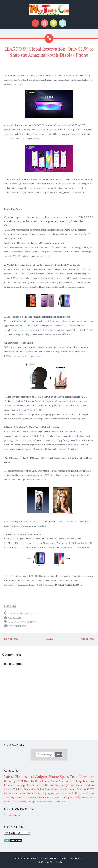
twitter (64, 793)
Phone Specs (59, 776)
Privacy (58, 862)
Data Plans (42, 781)
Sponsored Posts (29, 622)
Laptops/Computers (39, 797)
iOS (14, 789)
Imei (84, 793)
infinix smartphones (63, 785)
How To (29, 781)
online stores (69, 789)
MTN (20, 781)
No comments (17, 626)
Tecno (54, 781)
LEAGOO (13, 622)
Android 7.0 (21, 797)
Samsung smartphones (29, 802)
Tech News (79, 776)
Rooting (42, 793)
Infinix (41, 789)
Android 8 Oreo (58, 802)
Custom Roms (46, 802)
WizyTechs (15, 618)
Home (50, 639)
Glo (47, 785)
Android (64, 781)
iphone (20, 789)
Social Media (26, 793)
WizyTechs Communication (49, 858)
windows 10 (57, 797)
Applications (86, 781)
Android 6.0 (75, 793)
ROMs (7, 802)
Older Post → (89, 639)
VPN (57, 793)
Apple (51, 793)
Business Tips (36, 785)
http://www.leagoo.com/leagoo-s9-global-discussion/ (31, 585)
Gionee (8, 789)
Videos (90, 785)
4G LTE (90, 789)
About (80, 858)
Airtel (73, 781)
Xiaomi (58, 789)
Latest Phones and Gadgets (26, 776)
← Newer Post (9, 639)
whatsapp (20, 785)
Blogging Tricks (72, 797)
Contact (70, 858)
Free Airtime (30, 789)
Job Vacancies (11, 793)
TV (36, 793)
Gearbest (14, 802)
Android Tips (88, 798)
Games (80, 785)
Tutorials (49, 789)
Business (81, 789)
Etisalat (9, 785)
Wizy (50, 862)
